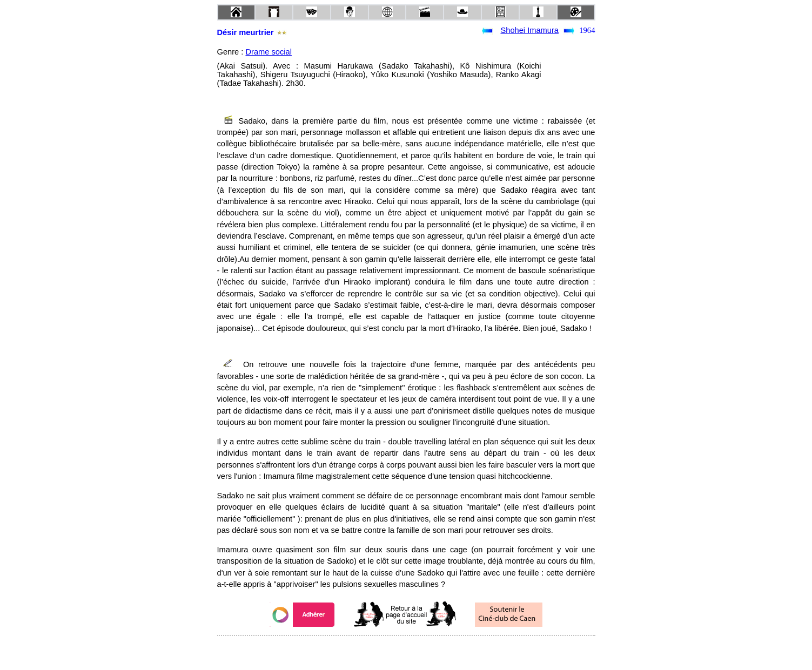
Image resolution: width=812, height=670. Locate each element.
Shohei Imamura (529, 30)
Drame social (269, 52)
